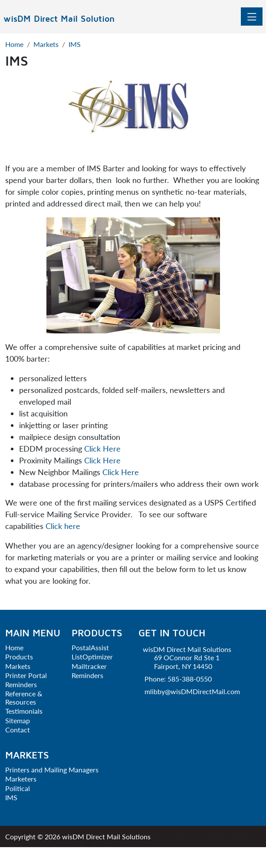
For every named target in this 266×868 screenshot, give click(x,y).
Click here (63, 526)
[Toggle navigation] (252, 17)
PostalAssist (90, 647)
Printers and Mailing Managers (52, 770)
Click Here (102, 449)
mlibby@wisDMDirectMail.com (192, 691)
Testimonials (24, 711)
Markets (18, 666)
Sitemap (18, 720)
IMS (11, 797)
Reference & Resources (24, 698)
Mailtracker (89, 666)
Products (19, 657)
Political (18, 788)
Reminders (21, 684)
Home (14, 647)
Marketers (21, 779)
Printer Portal (26, 675)
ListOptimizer (92, 657)
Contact (18, 730)
